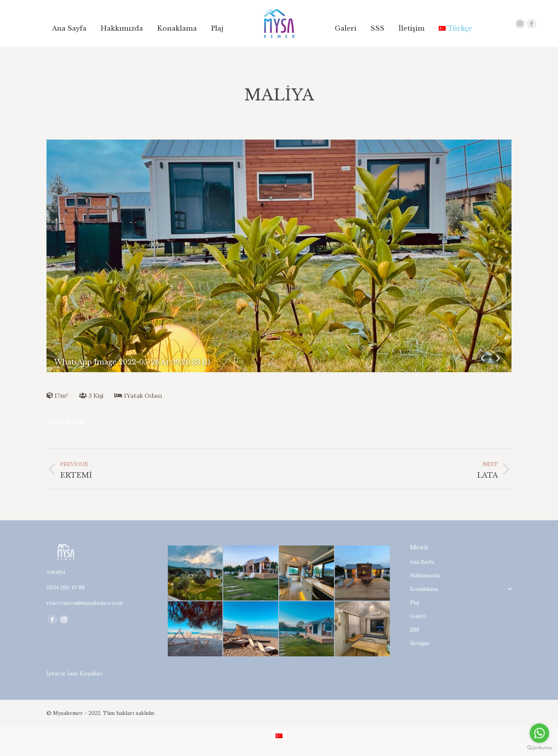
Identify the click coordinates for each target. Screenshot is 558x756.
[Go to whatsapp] (539, 733)
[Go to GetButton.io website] (539, 748)
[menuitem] (69, 28)
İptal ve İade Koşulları (75, 673)
